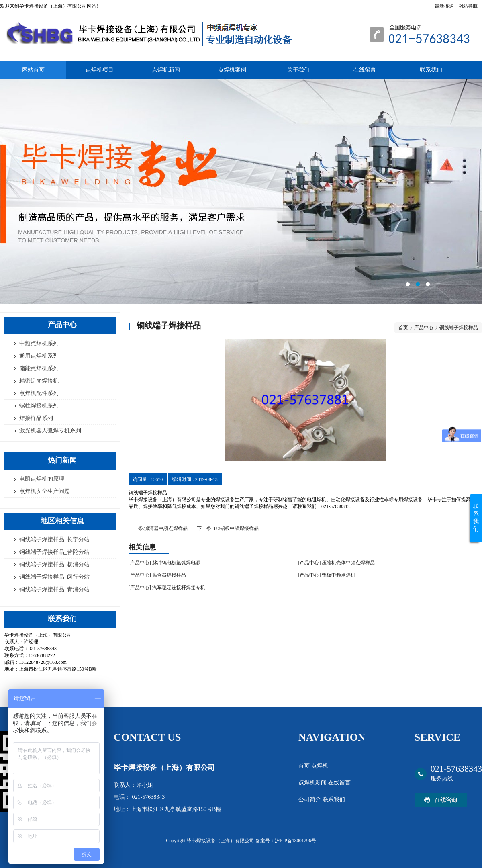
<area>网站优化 (241, 192)
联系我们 (431, 70)
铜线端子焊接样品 (459, 328)
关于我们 (298, 70)
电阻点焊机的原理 (42, 479)
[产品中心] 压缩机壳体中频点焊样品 (336, 563)
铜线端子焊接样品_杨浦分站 (54, 564)
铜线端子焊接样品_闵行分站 (54, 577)
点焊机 (320, 766)
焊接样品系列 (36, 418)
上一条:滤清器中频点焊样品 (158, 528)
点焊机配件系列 (39, 393)
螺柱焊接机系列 (39, 406)
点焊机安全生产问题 (45, 491)
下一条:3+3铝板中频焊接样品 (228, 528)
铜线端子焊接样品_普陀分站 (54, 552)
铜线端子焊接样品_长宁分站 (54, 539)
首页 (403, 328)
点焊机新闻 (166, 70)
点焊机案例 (232, 70)
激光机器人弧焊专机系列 (50, 431)
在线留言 (365, 70)
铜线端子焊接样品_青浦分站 (54, 589)
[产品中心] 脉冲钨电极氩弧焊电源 (164, 563)
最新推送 (444, 6)
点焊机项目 (100, 70)
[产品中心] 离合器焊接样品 (157, 575)
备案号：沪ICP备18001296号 (286, 841)
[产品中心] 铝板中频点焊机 (327, 575)
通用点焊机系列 (39, 356)
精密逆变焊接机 (39, 381)
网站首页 (33, 70)
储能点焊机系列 (39, 368)
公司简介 (310, 799)
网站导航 (468, 6)
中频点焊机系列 (39, 343)
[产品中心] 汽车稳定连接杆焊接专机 (167, 588)
